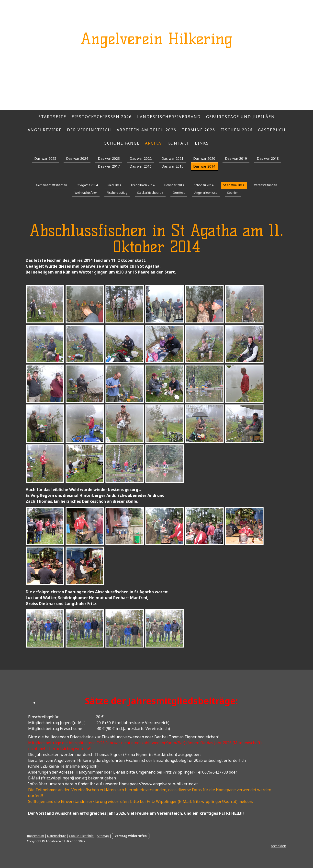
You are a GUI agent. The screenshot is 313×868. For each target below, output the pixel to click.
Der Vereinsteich (89, 130)
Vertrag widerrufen (131, 836)
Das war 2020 (204, 158)
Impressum (35, 836)
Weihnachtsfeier (86, 193)
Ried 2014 (114, 185)
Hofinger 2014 (174, 185)
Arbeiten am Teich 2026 (146, 130)
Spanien (233, 193)
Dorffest (179, 193)
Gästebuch (272, 130)
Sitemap (103, 836)
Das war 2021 (172, 158)
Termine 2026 (198, 130)
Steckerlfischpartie (150, 193)
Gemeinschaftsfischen (51, 185)
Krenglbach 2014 (143, 185)
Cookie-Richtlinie (81, 836)
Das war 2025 (45, 158)
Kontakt (179, 143)
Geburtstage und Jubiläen (240, 117)
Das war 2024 (77, 158)
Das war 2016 (141, 166)
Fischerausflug (117, 193)
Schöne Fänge (122, 143)
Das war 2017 (109, 166)
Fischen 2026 (237, 130)
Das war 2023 (109, 158)
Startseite (52, 117)
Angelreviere (45, 130)
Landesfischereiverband (169, 117)
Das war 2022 (141, 158)
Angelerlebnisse (206, 193)
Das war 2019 (236, 158)
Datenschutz (56, 836)
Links (202, 143)
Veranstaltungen (266, 185)
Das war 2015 (172, 166)
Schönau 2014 (204, 185)
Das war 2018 (268, 158)
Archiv (154, 143)
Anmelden (279, 846)
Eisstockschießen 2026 (102, 117)
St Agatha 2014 (87, 185)
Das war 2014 (204, 166)
